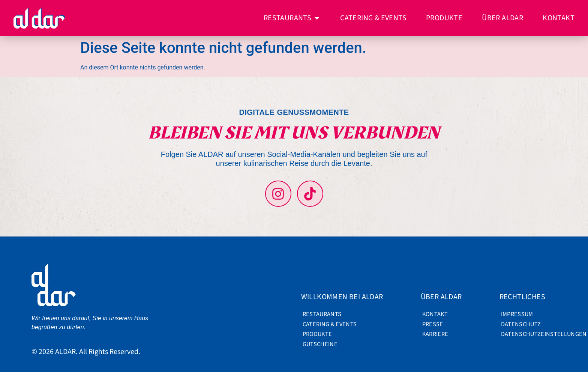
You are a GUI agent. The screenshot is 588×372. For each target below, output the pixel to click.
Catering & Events (327, 324)
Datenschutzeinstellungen (526, 334)
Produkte (317, 334)
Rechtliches (524, 297)
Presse (433, 324)
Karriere (435, 334)
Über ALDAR (443, 297)
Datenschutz (521, 324)
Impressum (517, 314)
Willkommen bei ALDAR (344, 297)
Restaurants (322, 314)
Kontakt (435, 314)
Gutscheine (320, 344)
